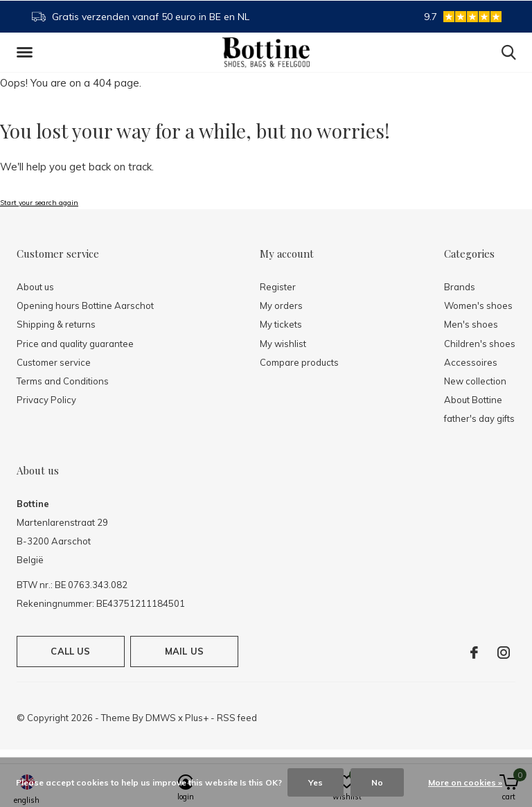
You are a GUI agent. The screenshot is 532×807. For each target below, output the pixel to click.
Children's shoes (480, 344)
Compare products (299, 362)
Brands (460, 287)
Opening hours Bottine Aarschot (85, 305)
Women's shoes (478, 305)
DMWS (161, 718)
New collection (475, 381)
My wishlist (283, 344)
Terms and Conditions (63, 381)
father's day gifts (479, 418)
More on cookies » (465, 782)
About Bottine (473, 400)
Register (278, 287)
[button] (27, 53)
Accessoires (471, 362)
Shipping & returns (56, 324)
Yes (316, 782)
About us (35, 287)
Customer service (54, 362)
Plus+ (197, 718)
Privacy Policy (46, 400)
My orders (281, 305)
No (377, 782)
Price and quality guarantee (75, 344)
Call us (70, 651)
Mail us (184, 651)
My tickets (281, 324)
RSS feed (237, 718)
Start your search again (39, 203)
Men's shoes (471, 324)
